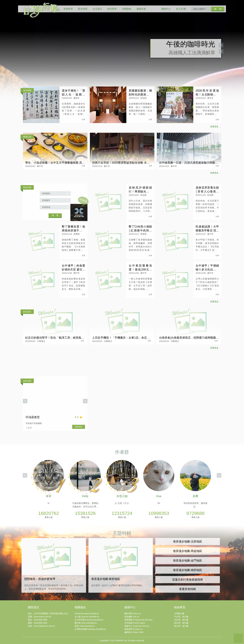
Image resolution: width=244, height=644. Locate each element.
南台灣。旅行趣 (181, 623)
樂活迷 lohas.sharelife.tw (86, 623)
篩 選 (55, 215)
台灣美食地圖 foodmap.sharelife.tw (90, 629)
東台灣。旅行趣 (181, 626)
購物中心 (166, 9)
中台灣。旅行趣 (181, 617)
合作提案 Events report (135, 623)
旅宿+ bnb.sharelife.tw (84, 626)
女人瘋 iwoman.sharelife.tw (87, 617)
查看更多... (215, 127)
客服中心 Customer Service (137, 626)
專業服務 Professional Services (138, 620)
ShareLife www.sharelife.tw (87, 614)
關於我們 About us (133, 614)
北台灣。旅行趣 (181, 620)
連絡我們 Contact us (134, 629)
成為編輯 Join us (132, 617)
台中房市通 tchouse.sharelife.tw (89, 620)
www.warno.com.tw (43, 617)
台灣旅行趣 (179, 614)
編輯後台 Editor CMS (134, 632)
